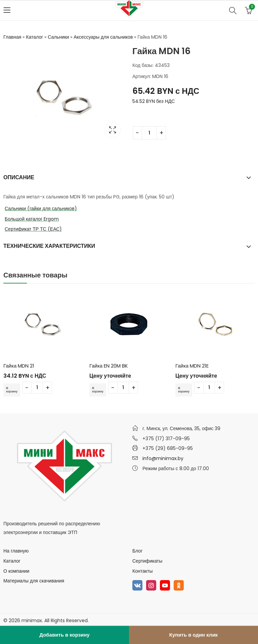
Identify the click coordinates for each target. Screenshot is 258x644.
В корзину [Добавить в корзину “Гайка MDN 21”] (13, 390)
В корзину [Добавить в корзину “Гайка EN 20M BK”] (99, 390)
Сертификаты (147, 561)
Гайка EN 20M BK (109, 366)
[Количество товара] (149, 133)
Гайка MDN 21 (19, 366)
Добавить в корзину (64, 635)
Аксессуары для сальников (103, 37)
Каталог (34, 37)
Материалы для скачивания (34, 581)
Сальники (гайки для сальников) (41, 209)
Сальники (58, 37)
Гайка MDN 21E (192, 366)
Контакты (142, 571)
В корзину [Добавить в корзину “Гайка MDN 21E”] (185, 390)
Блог (137, 551)
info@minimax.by (163, 458)
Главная (12, 37)
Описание (19, 177)
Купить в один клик (193, 635)
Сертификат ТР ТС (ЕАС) (33, 229)
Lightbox (113, 130)
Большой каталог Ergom (32, 219)
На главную (16, 551)
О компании (16, 571)
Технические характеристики (49, 246)
